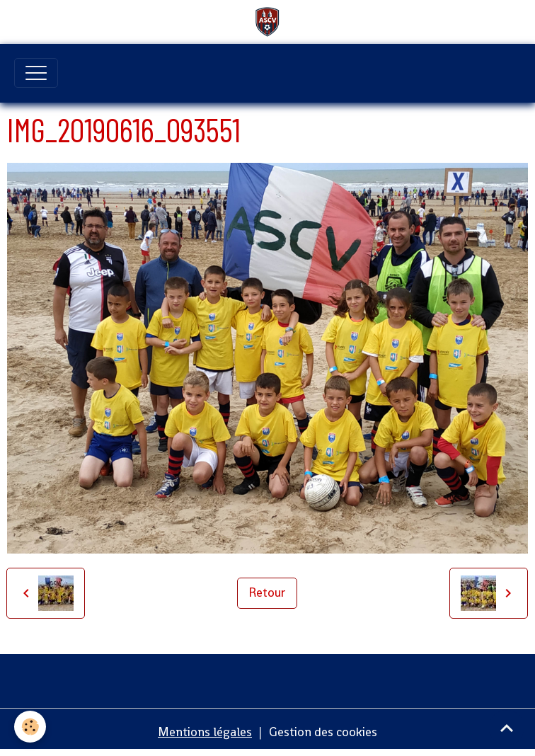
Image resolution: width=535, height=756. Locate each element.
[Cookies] (30, 727)
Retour (267, 592)
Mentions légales (205, 732)
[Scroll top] (507, 728)
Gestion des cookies (323, 732)
